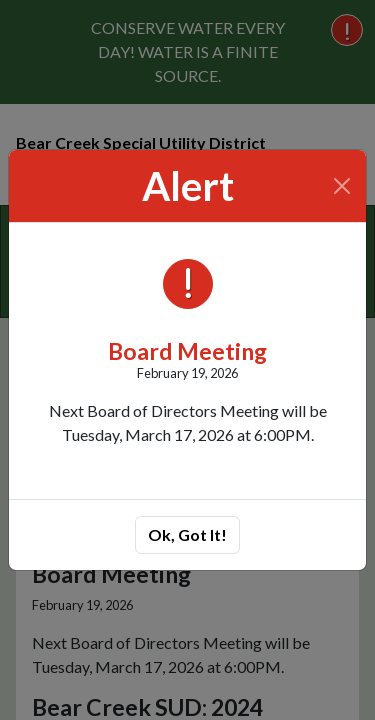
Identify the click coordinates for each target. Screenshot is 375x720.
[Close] (342, 186)
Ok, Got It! (187, 534)
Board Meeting (187, 351)
